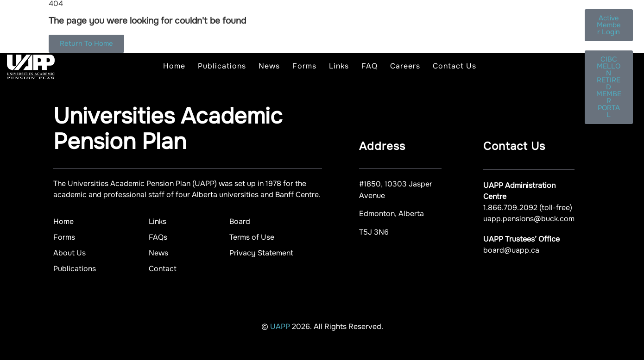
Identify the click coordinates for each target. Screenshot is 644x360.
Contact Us (455, 66)
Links (339, 66)
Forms (304, 66)
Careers (405, 66)
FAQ (369, 66)
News (269, 66)
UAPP (281, 326)
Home (174, 66)
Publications (222, 66)
